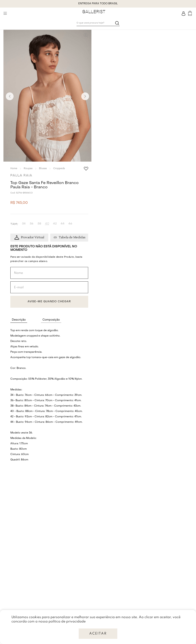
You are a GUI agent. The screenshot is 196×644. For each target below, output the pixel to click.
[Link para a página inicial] (14, 168)
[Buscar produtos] (117, 23)
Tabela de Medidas (72, 237)
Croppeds (59, 169)
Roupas (28, 169)
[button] (47, 96)
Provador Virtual (33, 237)
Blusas (43, 169)
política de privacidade (67, 622)
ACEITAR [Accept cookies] (98, 634)
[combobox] (98, 23)
